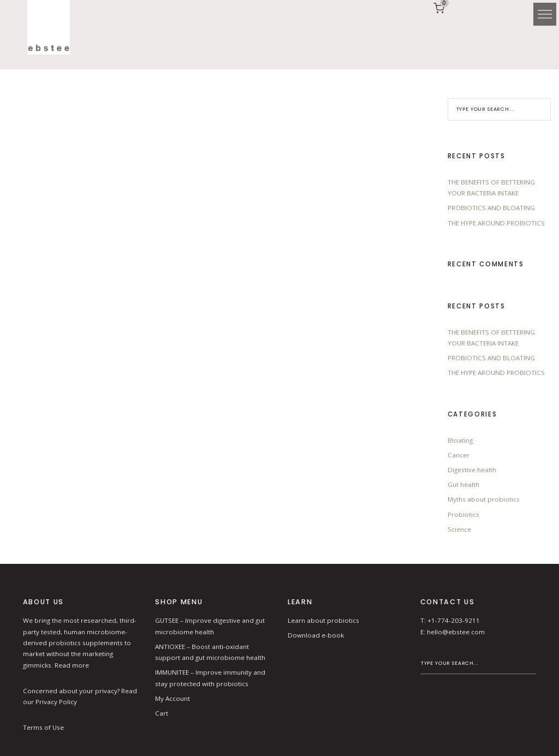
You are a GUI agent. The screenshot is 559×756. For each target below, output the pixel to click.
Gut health (463, 484)
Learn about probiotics (323, 620)
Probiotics (463, 514)
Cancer (459, 455)
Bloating (460, 440)
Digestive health (472, 470)
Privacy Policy (56, 702)
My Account (173, 698)
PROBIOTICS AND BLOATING (491, 208)
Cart (162, 713)
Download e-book (316, 635)
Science (459, 529)
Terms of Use (43, 727)
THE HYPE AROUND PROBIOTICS (496, 223)
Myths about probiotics (484, 499)
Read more (72, 665)
